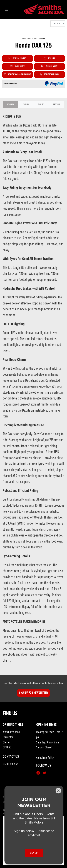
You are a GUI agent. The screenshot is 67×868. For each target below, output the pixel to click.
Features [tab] (10, 104)
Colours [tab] (26, 104)
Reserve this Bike (10, 84)
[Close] (58, 791)
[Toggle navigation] (7, 10)
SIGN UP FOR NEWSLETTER (33, 693)
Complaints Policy (45, 758)
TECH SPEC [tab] (41, 104)
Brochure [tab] (57, 104)
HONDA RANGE (26, 39)
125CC (35, 39)
